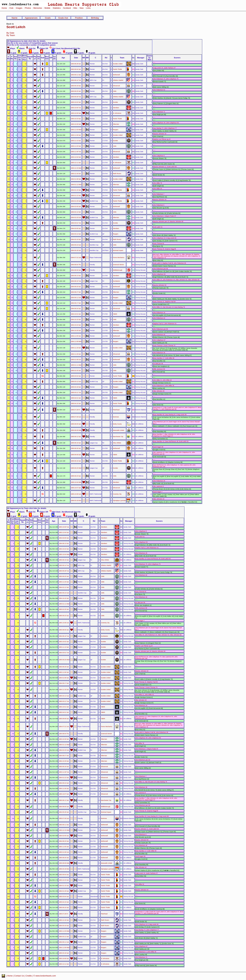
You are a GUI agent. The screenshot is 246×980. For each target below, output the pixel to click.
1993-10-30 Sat (76, 124)
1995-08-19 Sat (76, 443)
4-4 (133, 468)
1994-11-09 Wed (76, 341)
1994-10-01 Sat (76, 314)
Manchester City (118, 437)
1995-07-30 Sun (76, 417)
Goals (48, 18)
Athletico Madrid (118, 80)
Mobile (47, 8)
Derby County (117, 424)
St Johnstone (117, 113)
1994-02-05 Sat (76, 206)
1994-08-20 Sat (76, 287)
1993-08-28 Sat (76, 64)
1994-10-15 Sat (76, 320)
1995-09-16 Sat (76, 461)
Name (15, 18)
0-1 (133, 86)
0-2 (133, 75)
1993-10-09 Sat (76, 113)
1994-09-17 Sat (76, 303)
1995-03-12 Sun (76, 382)
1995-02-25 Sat (76, 371)
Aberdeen (116, 108)
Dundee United (118, 64)
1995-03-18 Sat (76, 387)
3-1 (133, 265)
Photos (28, 8)
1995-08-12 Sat (76, 437)
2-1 (133, 69)
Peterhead (116, 410)
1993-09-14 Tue (76, 80)
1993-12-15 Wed (76, 168)
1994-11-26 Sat (76, 354)
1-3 (133, 270)
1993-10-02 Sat (76, 102)
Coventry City (117, 494)
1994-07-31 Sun (76, 258)
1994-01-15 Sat (76, 190)
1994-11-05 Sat (76, 336)
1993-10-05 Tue (76, 108)
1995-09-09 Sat (76, 455)
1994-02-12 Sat (76, 212)
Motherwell (116, 75)
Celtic (115, 91)
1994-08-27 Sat (76, 292)
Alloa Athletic (117, 443)
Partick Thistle (117, 69)
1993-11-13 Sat (76, 141)
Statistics (57, 8)
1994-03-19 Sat (76, 239)
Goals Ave (63, 18)
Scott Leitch (16, 27)
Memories (38, 8)
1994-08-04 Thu (76, 265)
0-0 (133, 64)
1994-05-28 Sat (76, 250)
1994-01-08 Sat (76, 179)
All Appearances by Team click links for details (27, 508)
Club (11, 8)
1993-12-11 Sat (76, 163)
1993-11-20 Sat (76, 146)
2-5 (133, 348)
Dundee (115, 102)
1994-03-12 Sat (76, 234)
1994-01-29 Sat (76, 201)
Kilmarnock (116, 86)
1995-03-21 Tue (76, 392)
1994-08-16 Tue (76, 281)
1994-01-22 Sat (76, 196)
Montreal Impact (118, 250)
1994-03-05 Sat (76, 228)
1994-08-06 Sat (76, 270)
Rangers (116, 130)
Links (88, 8)
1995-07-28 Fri (75, 410)
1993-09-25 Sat (76, 91)
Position (79, 18)
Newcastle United (118, 430)
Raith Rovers (117, 174)
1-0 (133, 91)
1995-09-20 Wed (76, 468)
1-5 (133, 494)
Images (19, 8)
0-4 (133, 476)
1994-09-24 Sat (76, 309)
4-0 (133, 281)
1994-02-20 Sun (76, 217)
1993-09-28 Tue (76, 97)
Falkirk (115, 314)
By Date (10, 33)
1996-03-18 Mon (76, 500)
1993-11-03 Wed (76, 130)
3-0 (133, 309)
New (82, 8)
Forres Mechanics (119, 258)
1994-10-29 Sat (76, 330)
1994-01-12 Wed (76, 185)
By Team (11, 35)
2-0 (133, 124)
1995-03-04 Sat (76, 376)
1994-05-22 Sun (76, 245)
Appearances (31, 18)
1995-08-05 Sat (76, 424)
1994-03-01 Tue (76, 223)
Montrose (116, 417)
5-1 (133, 437)
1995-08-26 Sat (76, 448)
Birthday (95, 18)
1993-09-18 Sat (76, 86)
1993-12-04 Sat (76, 157)
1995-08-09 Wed (76, 430)
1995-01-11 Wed (76, 365)
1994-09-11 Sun (76, 298)
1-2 (133, 141)
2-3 (133, 168)
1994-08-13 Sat (76, 276)
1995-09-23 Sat (76, 476)
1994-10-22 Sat (76, 325)
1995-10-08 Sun (76, 494)
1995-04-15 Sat (76, 403)
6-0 (133, 410)
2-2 (133, 130)
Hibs (75, 8)
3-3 (133, 417)
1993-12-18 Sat (76, 174)
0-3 (133, 97)
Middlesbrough (118, 270)
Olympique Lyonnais (119, 500)
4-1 (133, 455)
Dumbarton (116, 281)
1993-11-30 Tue (76, 152)
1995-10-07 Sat (76, 488)
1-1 (133, 113)
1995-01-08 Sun (76, 360)
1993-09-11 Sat (76, 75)
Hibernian (116, 124)
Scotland (67, 8)
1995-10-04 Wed (76, 482)
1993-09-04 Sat (76, 69)
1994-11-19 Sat (76, 348)
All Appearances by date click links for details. (27, 41)
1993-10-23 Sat (76, 119)
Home (4, 8)
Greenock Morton (118, 265)
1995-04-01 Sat (76, 398)
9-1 (133, 258)
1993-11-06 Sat (76, 135)
